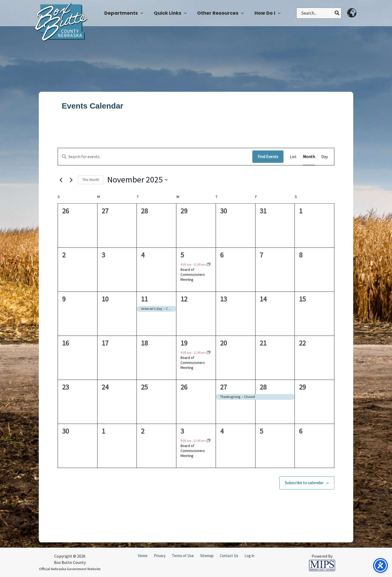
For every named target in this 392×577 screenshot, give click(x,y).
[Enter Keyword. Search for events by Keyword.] (155, 157)
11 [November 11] (144, 299)
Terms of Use (183, 556)
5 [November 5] (182, 255)
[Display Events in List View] (293, 157)
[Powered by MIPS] (322, 565)
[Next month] (71, 180)
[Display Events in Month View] (309, 157)
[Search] (337, 13)
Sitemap (207, 556)
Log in (249, 556)
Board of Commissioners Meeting (193, 275)
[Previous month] (61, 180)
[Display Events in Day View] (325, 157)
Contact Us (229, 556)
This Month (91, 180)
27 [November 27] (224, 387)
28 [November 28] (263, 387)
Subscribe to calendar (304, 483)
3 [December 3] (182, 431)
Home (143, 556)
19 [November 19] (184, 343)
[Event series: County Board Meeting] (209, 265)
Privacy (160, 556)
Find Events (268, 157)
